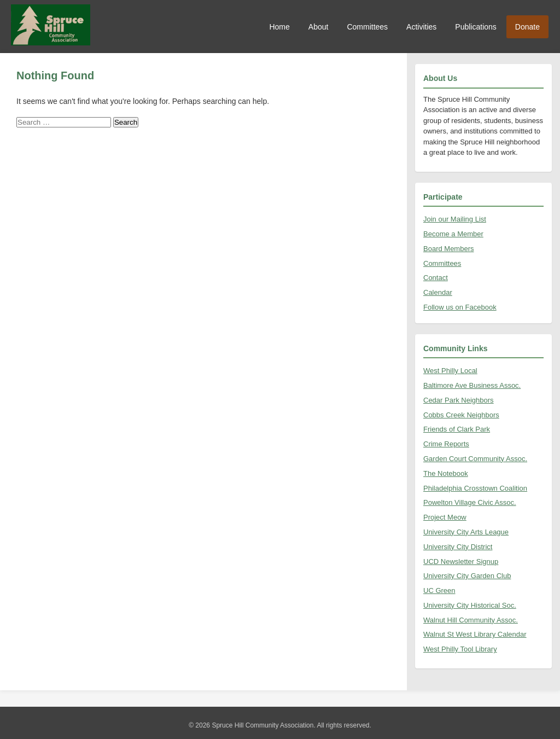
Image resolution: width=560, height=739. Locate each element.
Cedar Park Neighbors (459, 400)
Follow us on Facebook (460, 307)
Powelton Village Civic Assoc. (470, 502)
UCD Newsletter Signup (461, 561)
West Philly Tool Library (460, 649)
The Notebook (446, 473)
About (319, 27)
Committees (367, 27)
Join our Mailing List (455, 219)
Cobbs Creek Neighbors (461, 415)
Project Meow (445, 517)
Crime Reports (446, 444)
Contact (436, 278)
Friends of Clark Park (457, 429)
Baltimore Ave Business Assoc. (472, 385)
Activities (421, 27)
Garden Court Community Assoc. (475, 459)
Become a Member (453, 234)
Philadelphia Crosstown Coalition (475, 488)
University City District (458, 547)
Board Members (448, 249)
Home (279, 27)
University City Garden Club (467, 576)
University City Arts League (466, 532)
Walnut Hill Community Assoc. (471, 620)
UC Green (439, 590)
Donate (527, 27)
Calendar (438, 292)
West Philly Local (450, 371)
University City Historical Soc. (470, 605)
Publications (476, 27)
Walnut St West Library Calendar (475, 634)
